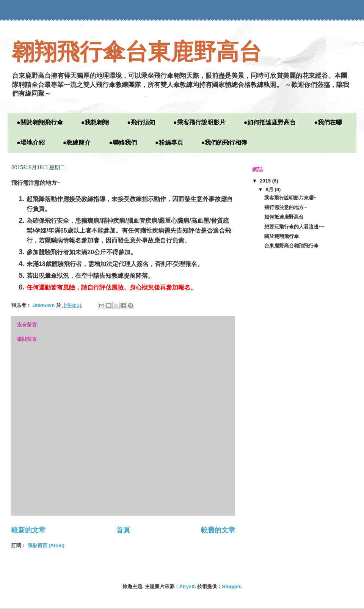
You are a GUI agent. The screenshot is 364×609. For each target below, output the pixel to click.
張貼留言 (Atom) (46, 545)
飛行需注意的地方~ (286, 207)
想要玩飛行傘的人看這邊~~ (294, 227)
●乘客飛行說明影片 (199, 122)
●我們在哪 (328, 122)
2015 (266, 181)
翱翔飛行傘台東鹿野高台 (136, 52)
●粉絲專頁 (169, 142)
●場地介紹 (31, 142)
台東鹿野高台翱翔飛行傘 (291, 246)
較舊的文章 (218, 530)
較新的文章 (28, 530)
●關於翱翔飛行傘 (40, 122)
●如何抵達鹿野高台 (270, 122)
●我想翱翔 (95, 122)
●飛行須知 (141, 122)
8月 (270, 190)
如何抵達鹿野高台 (284, 217)
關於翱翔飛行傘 (282, 236)
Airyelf (187, 586)
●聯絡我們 (123, 142)
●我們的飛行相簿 (224, 142)
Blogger (231, 586)
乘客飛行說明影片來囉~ (290, 198)
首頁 (123, 530)
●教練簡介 (77, 142)
